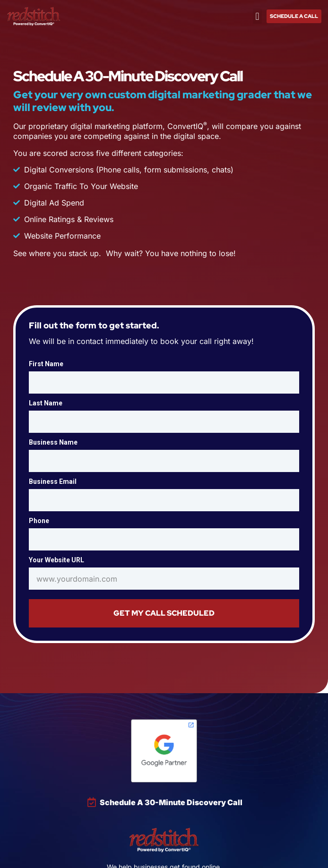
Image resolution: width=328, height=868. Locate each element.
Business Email (53, 481)
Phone (39, 521)
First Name (46, 364)
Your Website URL (56, 560)
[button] (257, 16)
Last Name (46, 403)
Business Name (53, 442)
